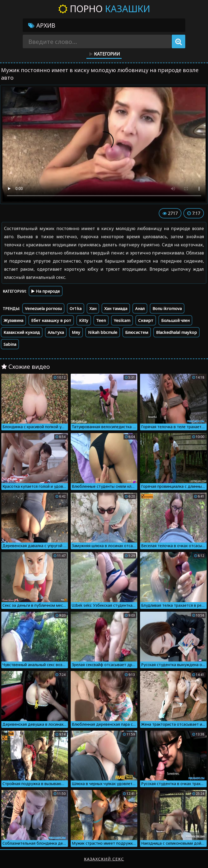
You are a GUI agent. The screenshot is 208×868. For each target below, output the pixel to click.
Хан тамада (116, 308)
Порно (104, 9)
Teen (101, 320)
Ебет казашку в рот (51, 320)
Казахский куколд (22, 332)
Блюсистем (137, 332)
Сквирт (146, 320)
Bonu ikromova (167, 308)
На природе (46, 291)
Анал (140, 308)
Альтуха (56, 332)
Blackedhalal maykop (176, 332)
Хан (93, 308)
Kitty (84, 320)
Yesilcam (122, 320)
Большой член (175, 320)
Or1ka (76, 308)
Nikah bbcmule (103, 332)
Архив (42, 25)
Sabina (10, 344)
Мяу (76, 332)
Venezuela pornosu (43, 308)
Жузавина (13, 320)
